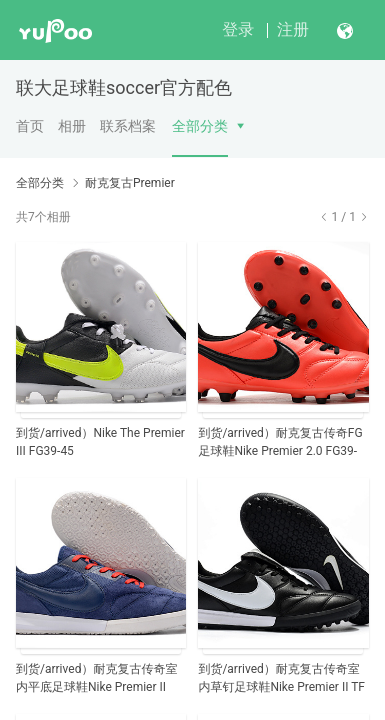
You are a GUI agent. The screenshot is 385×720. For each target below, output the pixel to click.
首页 (30, 126)
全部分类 (200, 126)
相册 (72, 126)
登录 (238, 29)
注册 (293, 29)
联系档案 (128, 126)
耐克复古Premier (130, 183)
